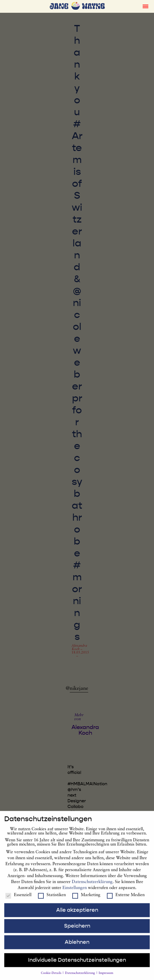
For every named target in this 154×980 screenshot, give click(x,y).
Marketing (86, 899)
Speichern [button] (77, 930)
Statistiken (52, 899)
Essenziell (18, 899)
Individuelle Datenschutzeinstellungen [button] (77, 964)
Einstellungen (75, 892)
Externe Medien (126, 899)
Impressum (106, 977)
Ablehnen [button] (77, 946)
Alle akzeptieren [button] (77, 914)
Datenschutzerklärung (92, 886)
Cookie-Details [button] (51, 977)
